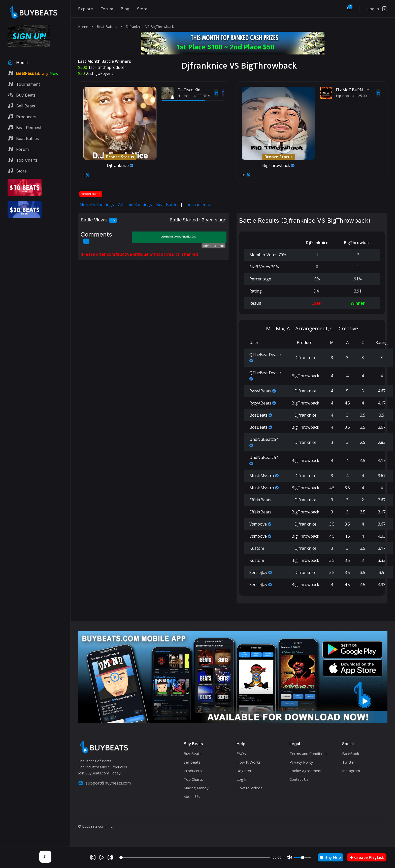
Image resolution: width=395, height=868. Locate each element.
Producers (193, 771)
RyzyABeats (260, 391)
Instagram (351, 771)
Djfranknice (120, 165)
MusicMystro (262, 476)
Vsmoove (258, 524)
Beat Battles (107, 27)
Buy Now (331, 857)
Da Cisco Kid (189, 90)
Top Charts (193, 779)
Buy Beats (193, 754)
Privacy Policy (301, 762)
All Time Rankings (135, 205)
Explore (86, 9)
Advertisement (213, 246)
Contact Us (299, 779)
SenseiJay (258, 572)
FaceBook (351, 754)
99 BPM (202, 96)
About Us (192, 796)
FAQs (241, 754)
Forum (107, 9)
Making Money (196, 788)
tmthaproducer (112, 67)
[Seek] (195, 858)
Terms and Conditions (308, 754)
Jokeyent (105, 73)
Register (244, 771)
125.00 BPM (364, 96)
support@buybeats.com (104, 783)
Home (83, 27)
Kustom (257, 548)
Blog (125, 9)
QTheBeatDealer (265, 355)
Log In (242, 779)
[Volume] (303, 858)
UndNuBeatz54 (264, 439)
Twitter (349, 762)
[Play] (102, 857)
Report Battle (91, 194)
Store (142, 9)
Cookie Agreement (306, 771)
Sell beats (192, 762)
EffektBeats (260, 500)
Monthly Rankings (97, 205)
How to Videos (250, 788)
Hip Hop (184, 96)
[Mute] (289, 857)
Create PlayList (367, 857)
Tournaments (197, 205)
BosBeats (258, 415)
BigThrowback (278, 165)
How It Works (249, 762)
